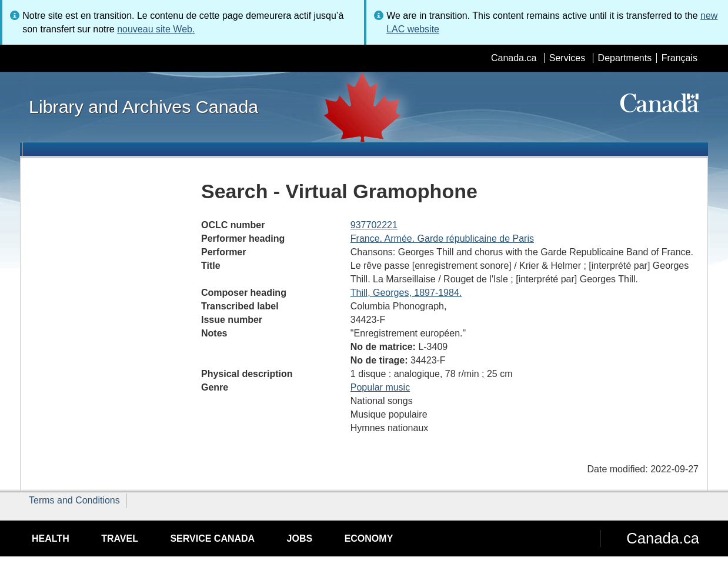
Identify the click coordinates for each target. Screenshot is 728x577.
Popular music (380, 387)
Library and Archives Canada (143, 106)
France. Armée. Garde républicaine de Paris (442, 239)
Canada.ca (514, 58)
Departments (625, 58)
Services (567, 58)
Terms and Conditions (74, 500)
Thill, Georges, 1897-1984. (406, 293)
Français (679, 58)
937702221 (374, 225)
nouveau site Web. (156, 29)
